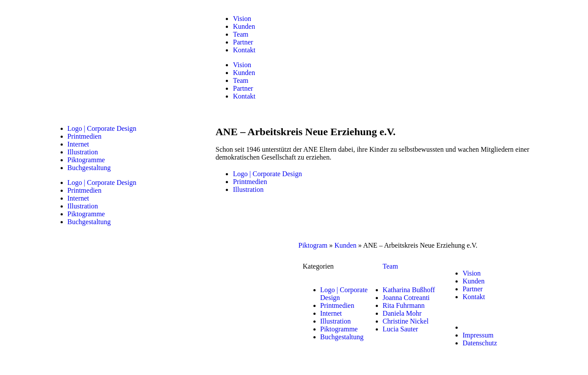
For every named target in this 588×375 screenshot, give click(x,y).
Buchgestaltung (89, 168)
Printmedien (85, 136)
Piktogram (313, 245)
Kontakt (244, 50)
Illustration (83, 152)
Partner (243, 42)
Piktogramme (86, 160)
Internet (78, 144)
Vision (242, 19)
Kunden (244, 26)
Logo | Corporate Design (102, 128)
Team (240, 34)
